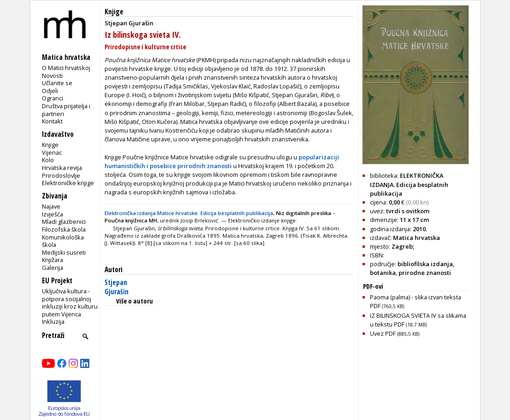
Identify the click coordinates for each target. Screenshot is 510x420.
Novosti (52, 76)
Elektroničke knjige (68, 183)
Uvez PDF (395, 333)
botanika (383, 273)
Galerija (53, 268)
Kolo (48, 160)
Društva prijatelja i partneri (66, 110)
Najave (51, 206)
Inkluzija (53, 321)
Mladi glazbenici (64, 222)
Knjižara (53, 260)
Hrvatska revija (62, 168)
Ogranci (53, 98)
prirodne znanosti (425, 273)
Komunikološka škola (63, 241)
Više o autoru (135, 301)
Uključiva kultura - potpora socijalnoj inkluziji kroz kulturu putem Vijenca (70, 303)
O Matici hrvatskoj (66, 68)
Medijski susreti (64, 252)
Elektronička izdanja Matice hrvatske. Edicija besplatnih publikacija (189, 213)
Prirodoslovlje (61, 175)
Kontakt (52, 121)
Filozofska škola (64, 229)
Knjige (50, 145)
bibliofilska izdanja (425, 264)
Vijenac (52, 152)
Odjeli (50, 91)
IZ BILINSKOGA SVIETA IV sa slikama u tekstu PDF (418, 320)
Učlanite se (57, 83)
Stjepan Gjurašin (117, 287)
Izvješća (53, 214)
